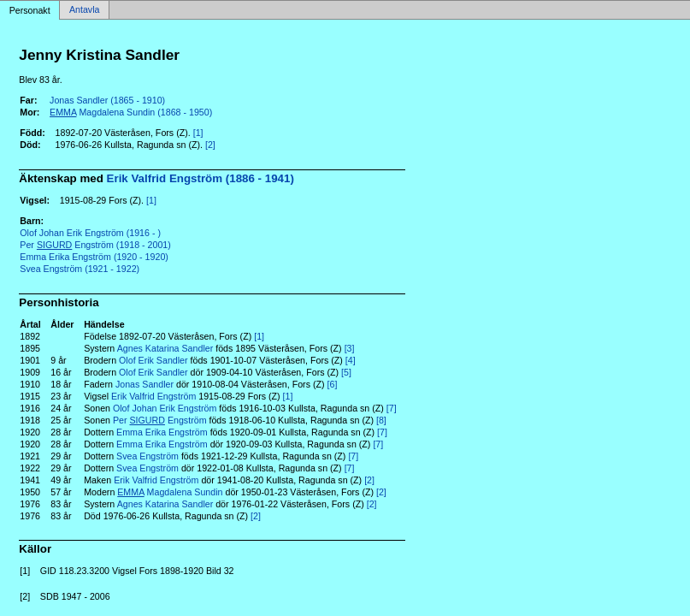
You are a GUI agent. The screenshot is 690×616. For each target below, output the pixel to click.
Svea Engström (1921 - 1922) (80, 269)
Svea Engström (147, 456)
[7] (392, 408)
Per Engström (160, 420)
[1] (198, 133)
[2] (210, 145)
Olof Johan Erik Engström (165, 408)
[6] (333, 384)
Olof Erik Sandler (153, 360)
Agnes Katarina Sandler (165, 348)
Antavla (85, 10)
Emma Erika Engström (162, 432)
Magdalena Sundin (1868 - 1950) (131, 112)
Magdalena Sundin (170, 492)
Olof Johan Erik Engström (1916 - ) (90, 233)
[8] (381, 420)
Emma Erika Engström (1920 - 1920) (94, 257)
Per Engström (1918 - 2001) (95, 245)
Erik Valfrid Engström (153, 396)
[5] (346, 372)
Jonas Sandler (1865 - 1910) (107, 100)
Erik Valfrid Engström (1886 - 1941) (201, 178)
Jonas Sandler (144, 384)
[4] (351, 360)
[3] (350, 348)
